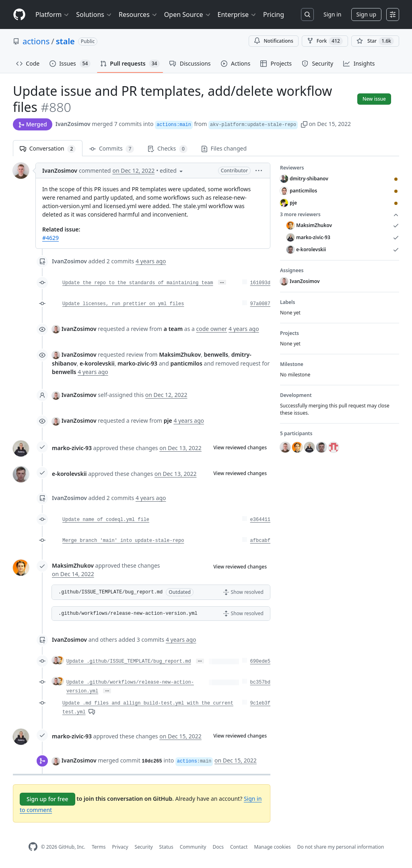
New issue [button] (374, 99)
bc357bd (260, 682)
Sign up (366, 14)
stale (65, 41)
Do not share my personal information (341, 847)
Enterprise (237, 14)
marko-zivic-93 (72, 448)
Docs (218, 847)
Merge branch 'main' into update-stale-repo (123, 541)
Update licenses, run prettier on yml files (123, 304)
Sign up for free (47, 799)
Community (193, 847)
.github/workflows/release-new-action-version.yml (128, 614)
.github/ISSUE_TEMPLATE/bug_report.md (110, 592)
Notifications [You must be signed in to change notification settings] (273, 41)
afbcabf (260, 541)
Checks (167, 149)
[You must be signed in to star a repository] (375, 41)
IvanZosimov (73, 124)
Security (144, 847)
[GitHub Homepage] (33, 847)
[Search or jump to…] (307, 14)
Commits (112, 149)
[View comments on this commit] (92, 711)
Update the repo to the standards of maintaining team (138, 283)
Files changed (224, 148)
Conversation (48, 149)
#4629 (50, 238)
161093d (260, 283)
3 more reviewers (340, 215)
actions (36, 41)
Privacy (120, 847)
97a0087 (260, 304)
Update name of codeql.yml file (106, 520)
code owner (212, 329)
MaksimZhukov (73, 565)
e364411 (260, 520)
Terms (99, 847)
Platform (53, 14)
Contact (239, 847)
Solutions (94, 14)
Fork (325, 41)
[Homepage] (19, 15)
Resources (138, 14)
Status (166, 847)
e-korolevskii (69, 474)
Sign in (332, 14)
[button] (304, 124)
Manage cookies (272, 847)
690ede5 (260, 661)
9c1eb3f (260, 703)
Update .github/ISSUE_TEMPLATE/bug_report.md (129, 661)
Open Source (188, 14)
